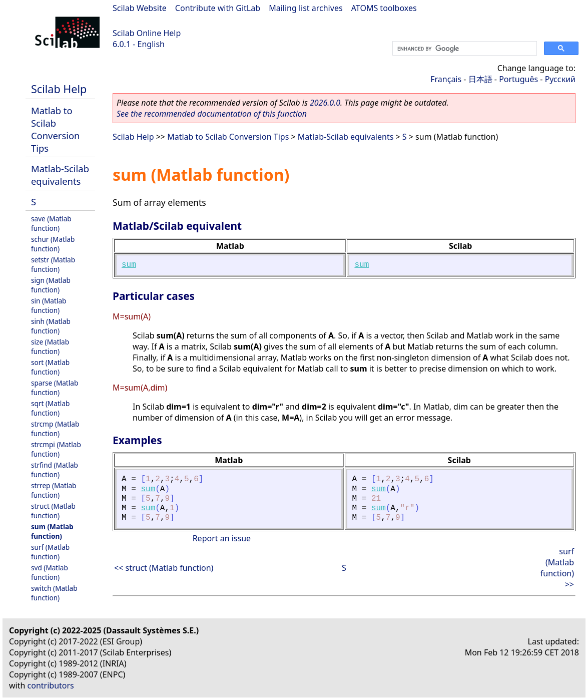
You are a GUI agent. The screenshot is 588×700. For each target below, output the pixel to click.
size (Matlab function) (50, 346)
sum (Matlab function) (52, 531)
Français (446, 79)
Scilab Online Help (147, 33)
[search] (464, 49)
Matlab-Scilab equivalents (60, 175)
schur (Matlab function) (53, 244)
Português (518, 79)
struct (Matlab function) (53, 511)
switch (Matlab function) (54, 593)
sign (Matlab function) (51, 285)
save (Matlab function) (51, 223)
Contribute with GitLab (218, 8)
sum (129, 265)
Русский (560, 79)
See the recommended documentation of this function (212, 114)
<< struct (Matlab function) (164, 568)
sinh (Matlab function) (51, 326)
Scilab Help (59, 89)
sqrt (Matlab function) (50, 408)
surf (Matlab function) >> (557, 568)
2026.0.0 (325, 103)
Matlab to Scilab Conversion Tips (55, 129)
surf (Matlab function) (50, 552)
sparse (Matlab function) (55, 388)
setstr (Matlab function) (53, 264)
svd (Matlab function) (50, 572)
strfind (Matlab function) (55, 470)
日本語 (480, 79)
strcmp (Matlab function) (55, 429)
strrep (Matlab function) (54, 490)
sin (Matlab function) (49, 305)
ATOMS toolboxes (384, 8)
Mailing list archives (306, 8)
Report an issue (222, 538)
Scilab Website (140, 8)
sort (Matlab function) (50, 367)
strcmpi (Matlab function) (56, 449)
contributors (51, 685)
